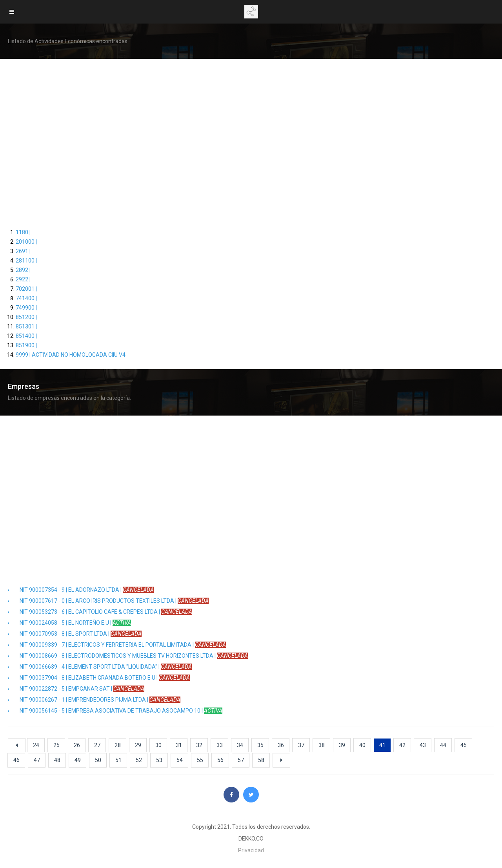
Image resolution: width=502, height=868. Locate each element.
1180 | (23, 232)
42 (402, 745)
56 (220, 760)
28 (118, 745)
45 (464, 745)
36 (281, 745)
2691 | (23, 251)
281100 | (26, 261)
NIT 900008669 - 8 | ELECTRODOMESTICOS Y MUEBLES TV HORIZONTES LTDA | (128, 656)
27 (97, 745)
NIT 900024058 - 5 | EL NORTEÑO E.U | (69, 623)
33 (220, 745)
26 (77, 745)
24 (36, 745)
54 (180, 760)
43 (423, 745)
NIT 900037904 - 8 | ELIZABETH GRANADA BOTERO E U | (99, 678)
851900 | (26, 345)
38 (322, 745)
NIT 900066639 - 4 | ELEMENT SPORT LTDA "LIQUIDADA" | (100, 667)
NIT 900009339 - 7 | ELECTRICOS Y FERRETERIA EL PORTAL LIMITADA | (117, 645)
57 (241, 760)
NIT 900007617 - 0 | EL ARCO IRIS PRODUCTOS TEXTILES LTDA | (108, 601)
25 (56, 745)
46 (16, 760)
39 (342, 745)
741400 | (26, 298)
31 (179, 745)
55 (200, 760)
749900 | (26, 308)
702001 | (26, 289)
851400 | (26, 336)
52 (139, 760)
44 (443, 745)
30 (158, 745)
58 (261, 760)
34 (240, 745)
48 (57, 760)
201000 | (26, 242)
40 (362, 745)
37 (301, 745)
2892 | (23, 270)
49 (78, 760)
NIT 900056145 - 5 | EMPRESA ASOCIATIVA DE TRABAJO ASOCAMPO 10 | (115, 711)
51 (118, 760)
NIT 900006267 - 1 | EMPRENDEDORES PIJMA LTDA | (94, 700)
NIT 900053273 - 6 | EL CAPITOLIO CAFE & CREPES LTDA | (100, 612)
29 (138, 745)
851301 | (26, 326)
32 (199, 745)
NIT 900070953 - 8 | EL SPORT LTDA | (75, 634)
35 (260, 745)
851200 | (26, 317)
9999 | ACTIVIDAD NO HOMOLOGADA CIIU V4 (71, 355)
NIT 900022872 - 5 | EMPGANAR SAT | (76, 689)
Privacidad (251, 850)
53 (159, 760)
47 (37, 760)
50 (98, 760)
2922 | (23, 279)
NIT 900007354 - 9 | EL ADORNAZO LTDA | (81, 590)
